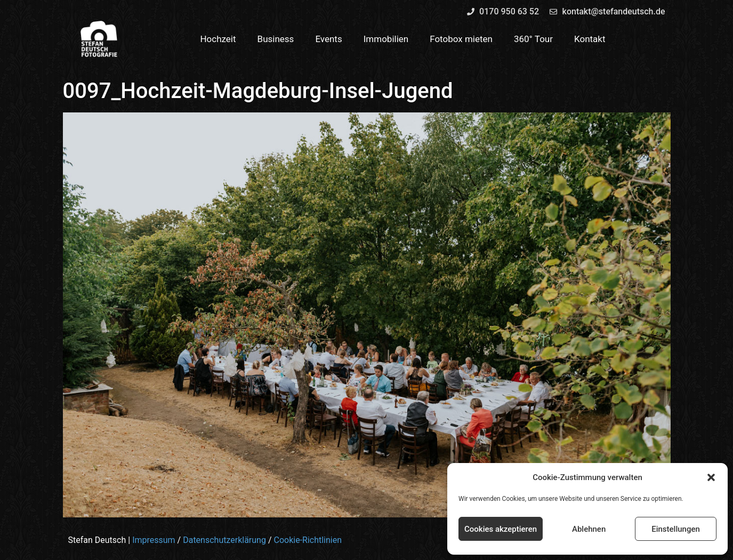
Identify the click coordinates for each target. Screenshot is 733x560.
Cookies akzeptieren (501, 529)
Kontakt (590, 39)
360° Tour (533, 39)
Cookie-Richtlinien (308, 540)
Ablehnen (589, 529)
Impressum (154, 540)
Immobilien (386, 39)
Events (328, 39)
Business (276, 39)
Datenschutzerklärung (224, 540)
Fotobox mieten (461, 39)
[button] (711, 477)
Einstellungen (676, 529)
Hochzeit (218, 39)
